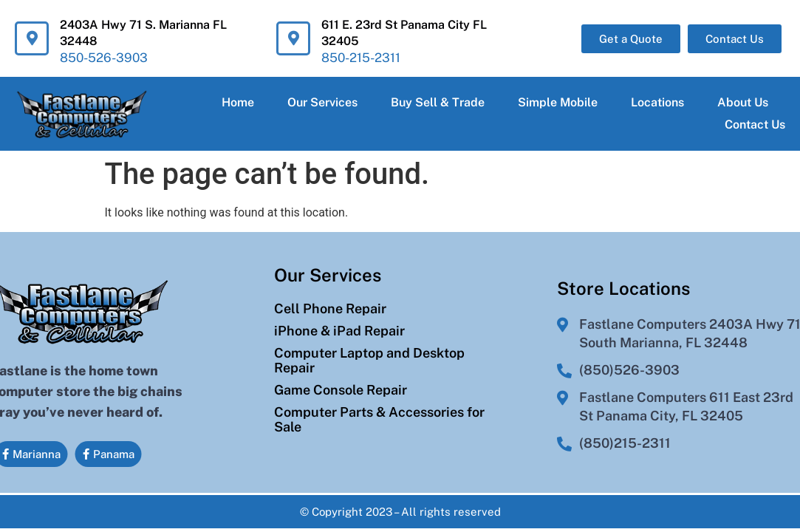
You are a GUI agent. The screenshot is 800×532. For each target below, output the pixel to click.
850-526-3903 (104, 58)
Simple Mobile (558, 102)
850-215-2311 (361, 58)
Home (238, 102)
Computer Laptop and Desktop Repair (369, 350)
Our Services (322, 102)
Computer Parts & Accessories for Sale (379, 409)
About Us (743, 102)
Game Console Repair (341, 380)
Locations (657, 102)
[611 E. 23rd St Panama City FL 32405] (293, 38)
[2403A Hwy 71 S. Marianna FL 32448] (32, 38)
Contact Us (755, 125)
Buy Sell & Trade (438, 102)
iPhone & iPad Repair (339, 321)
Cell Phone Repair (330, 299)
